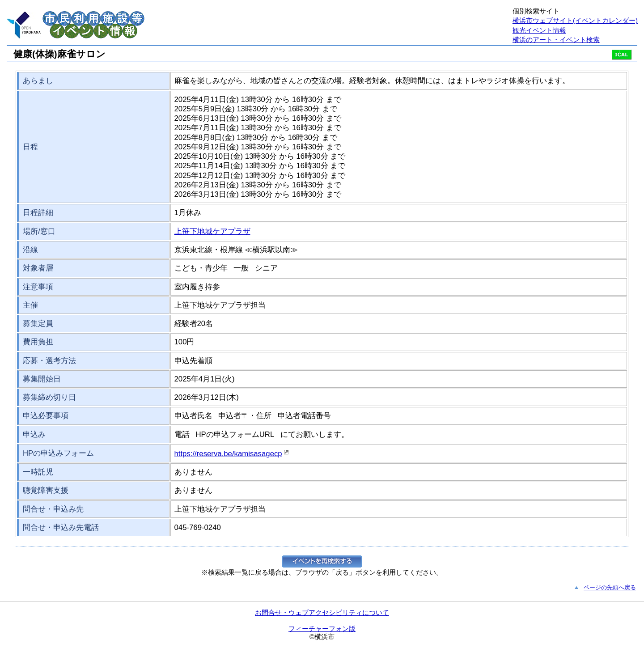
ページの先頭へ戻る (610, 587)
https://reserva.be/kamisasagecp (228, 454)
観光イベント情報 (539, 30)
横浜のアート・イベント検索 (556, 40)
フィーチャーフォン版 (322, 629)
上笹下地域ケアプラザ (212, 231)
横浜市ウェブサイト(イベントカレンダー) (575, 20)
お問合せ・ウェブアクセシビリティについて (322, 612)
